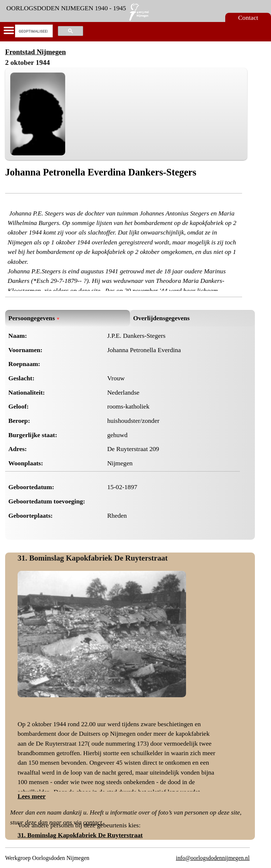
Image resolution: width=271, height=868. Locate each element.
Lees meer (32, 796)
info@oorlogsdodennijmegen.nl (213, 858)
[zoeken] (33, 31)
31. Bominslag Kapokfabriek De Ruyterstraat (93, 558)
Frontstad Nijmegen (36, 52)
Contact (248, 18)
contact (93, 822)
